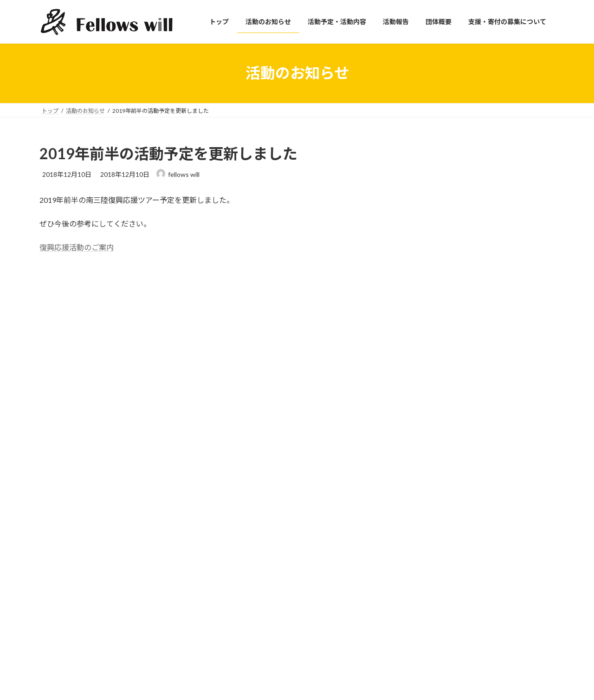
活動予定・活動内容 (246, 550)
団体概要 (232, 582)
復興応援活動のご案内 (77, 247)
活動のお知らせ (241, 534)
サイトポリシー (417, 517)
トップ (230, 517)
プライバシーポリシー (426, 534)
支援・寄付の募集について (255, 598)
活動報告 (232, 566)
